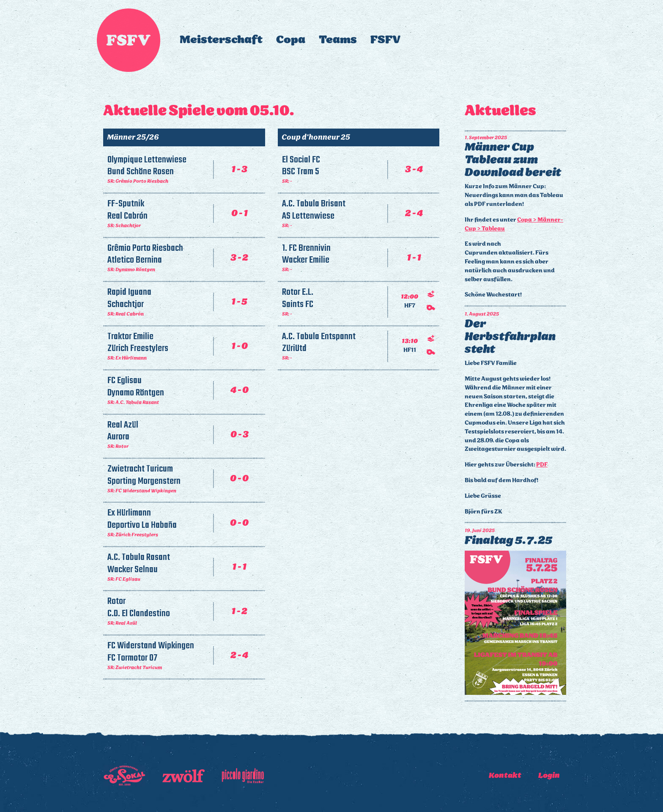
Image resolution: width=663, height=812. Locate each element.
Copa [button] (291, 40)
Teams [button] (338, 40)
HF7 (410, 306)
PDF (542, 465)
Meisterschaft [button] (221, 40)
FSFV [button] (386, 40)
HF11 (410, 351)
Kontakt (505, 776)
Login (549, 776)
